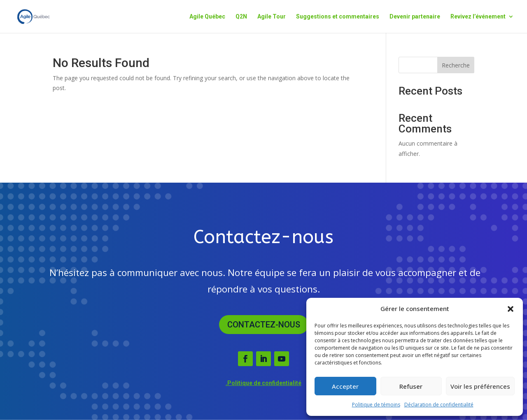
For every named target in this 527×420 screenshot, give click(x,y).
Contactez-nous (264, 325)
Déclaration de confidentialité (439, 405)
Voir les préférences (480, 386)
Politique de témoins (376, 405)
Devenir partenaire (415, 17)
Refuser (411, 386)
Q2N (241, 17)
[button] (511, 309)
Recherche (456, 65)
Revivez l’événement (478, 17)
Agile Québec (207, 17)
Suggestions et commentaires (338, 17)
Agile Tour (272, 17)
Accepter (345, 386)
